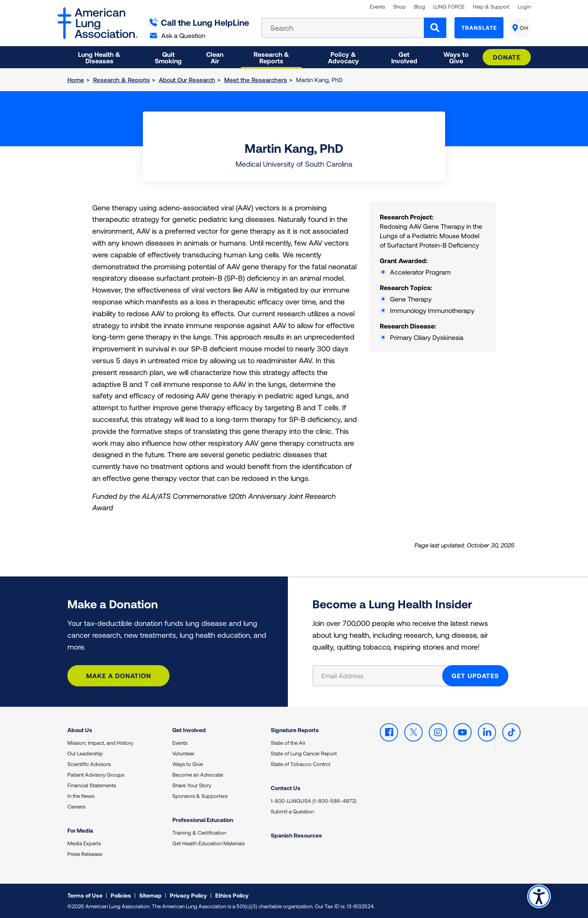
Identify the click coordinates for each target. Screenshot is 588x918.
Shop (400, 7)
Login (524, 7)
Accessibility (539, 896)
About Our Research (187, 80)
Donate (507, 57)
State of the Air (288, 743)
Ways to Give (188, 764)
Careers (76, 806)
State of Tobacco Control (301, 764)
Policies (121, 895)
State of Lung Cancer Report (304, 753)
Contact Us (286, 788)
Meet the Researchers (256, 80)
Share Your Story (192, 785)
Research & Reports (121, 80)
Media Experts (84, 843)
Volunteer (183, 753)
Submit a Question (292, 811)
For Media (80, 830)
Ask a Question (178, 35)
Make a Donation (119, 676)
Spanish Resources (296, 835)
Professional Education (203, 820)
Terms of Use (85, 895)
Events (378, 7)
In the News (81, 796)
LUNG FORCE (449, 7)
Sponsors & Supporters (200, 796)
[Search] (435, 28)
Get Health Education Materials (208, 843)
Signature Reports (295, 730)
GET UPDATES (475, 676)
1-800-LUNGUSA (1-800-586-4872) (314, 801)
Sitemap (150, 895)
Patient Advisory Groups (96, 775)
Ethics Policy (232, 895)
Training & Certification (199, 833)
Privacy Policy (188, 895)
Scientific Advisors (89, 764)
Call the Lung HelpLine (199, 22)
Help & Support (491, 7)
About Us (80, 730)
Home (76, 80)
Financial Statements (92, 785)
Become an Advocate (198, 775)
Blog (420, 7)
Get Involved (189, 730)
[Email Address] (382, 676)
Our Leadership (85, 753)
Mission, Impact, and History (100, 743)
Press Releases (85, 854)
